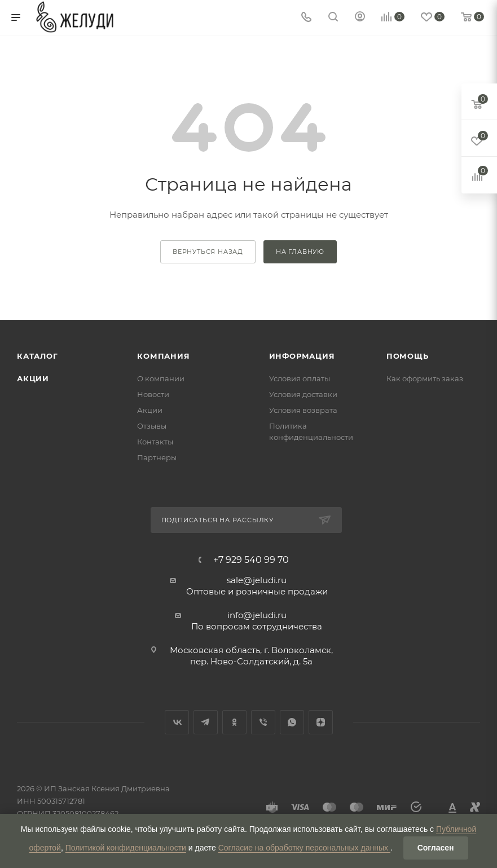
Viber (263, 722)
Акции (33, 378)
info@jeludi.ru (257, 615)
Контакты (155, 442)
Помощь (408, 356)
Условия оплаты (300, 378)
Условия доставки (303, 394)
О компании (161, 378)
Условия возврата (303, 410)
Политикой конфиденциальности (126, 848)
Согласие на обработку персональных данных (304, 848)
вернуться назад (208, 252)
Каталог (38, 356)
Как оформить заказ (425, 378)
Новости (153, 394)
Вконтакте (177, 722)
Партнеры (157, 457)
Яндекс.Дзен (321, 722)
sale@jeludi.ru (257, 580)
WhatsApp (292, 722)
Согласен (436, 848)
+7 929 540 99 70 (251, 560)
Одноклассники (234, 722)
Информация (302, 356)
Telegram (206, 722)
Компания (163, 356)
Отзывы (152, 426)
